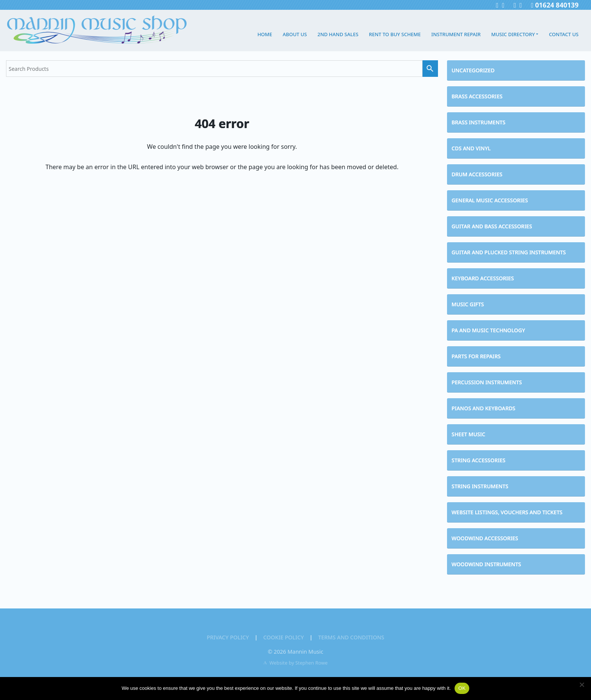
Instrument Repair (456, 34)
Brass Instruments (478, 122)
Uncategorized (473, 70)
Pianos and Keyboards (483, 408)
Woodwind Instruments (486, 564)
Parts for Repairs (476, 356)
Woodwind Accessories (485, 538)
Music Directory (513, 34)
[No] (582, 685)
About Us (295, 34)
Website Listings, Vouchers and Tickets (507, 512)
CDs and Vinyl (471, 148)
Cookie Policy (283, 637)
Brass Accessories (477, 96)
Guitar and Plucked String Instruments (509, 252)
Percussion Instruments (487, 382)
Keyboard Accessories (483, 278)
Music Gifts (468, 304)
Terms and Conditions (351, 637)
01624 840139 (555, 5)
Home (265, 34)
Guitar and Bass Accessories (492, 226)
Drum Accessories (477, 174)
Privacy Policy (228, 637)
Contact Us (564, 34)
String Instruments (480, 486)
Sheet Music (468, 434)
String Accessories (478, 460)
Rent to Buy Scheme (395, 34)
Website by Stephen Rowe (299, 663)
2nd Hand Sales (338, 34)
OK (462, 688)
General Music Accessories (490, 200)
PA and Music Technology (488, 330)
